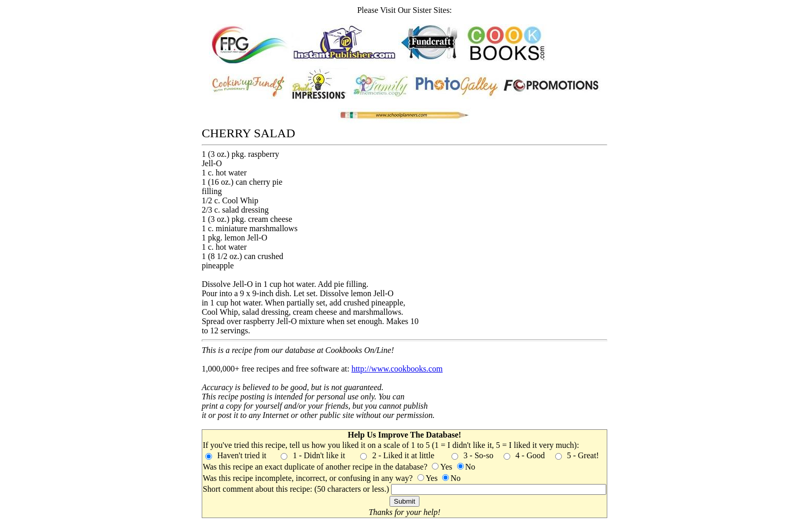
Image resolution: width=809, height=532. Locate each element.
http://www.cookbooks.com (397, 369)
